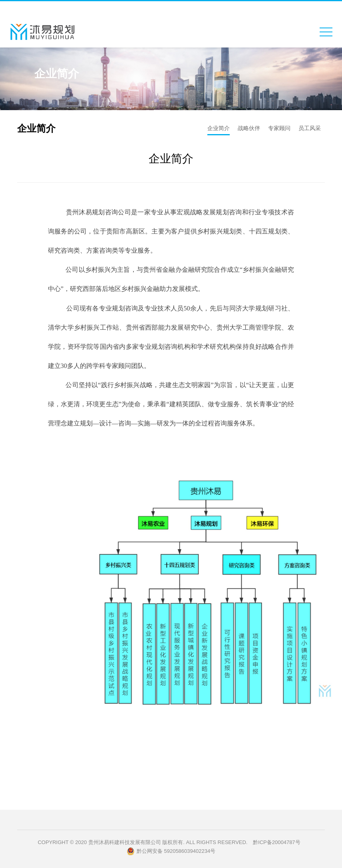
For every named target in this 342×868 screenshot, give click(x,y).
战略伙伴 (249, 128)
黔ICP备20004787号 (277, 842)
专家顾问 (279, 128)
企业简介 (219, 128)
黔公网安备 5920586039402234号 (171, 851)
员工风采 (310, 128)
